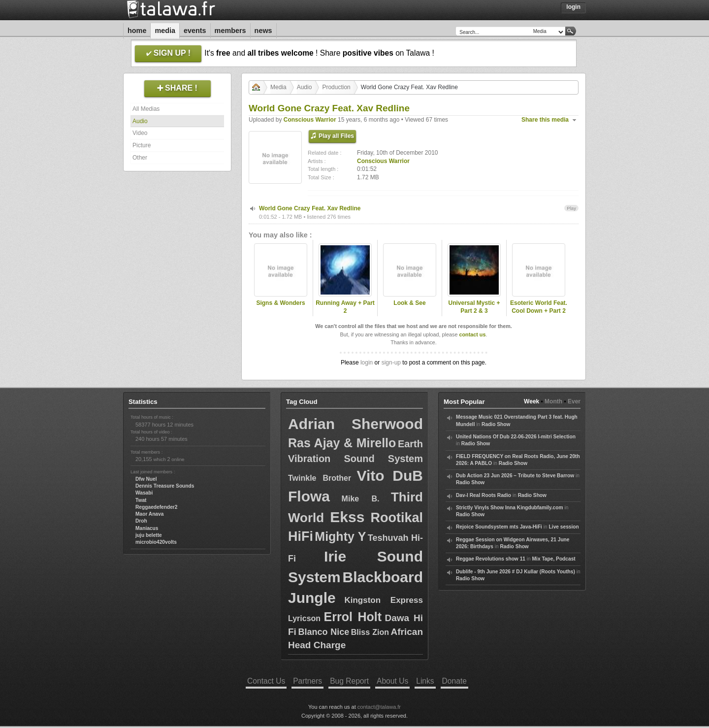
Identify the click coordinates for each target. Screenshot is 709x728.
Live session (564, 527)
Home (137, 31)
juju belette (149, 535)
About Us (392, 681)
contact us (472, 334)
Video (140, 133)
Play (571, 208)
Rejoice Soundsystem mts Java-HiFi (499, 527)
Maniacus (147, 528)
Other (140, 158)
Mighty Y (340, 536)
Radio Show (496, 424)
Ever (574, 401)
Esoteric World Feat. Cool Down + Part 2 (539, 307)
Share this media (545, 120)
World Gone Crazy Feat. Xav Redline (310, 208)
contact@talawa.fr (379, 707)
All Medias (146, 109)
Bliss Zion (370, 632)
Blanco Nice (323, 632)
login (367, 363)
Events (195, 31)
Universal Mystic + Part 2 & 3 (474, 307)
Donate (454, 681)
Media (165, 31)
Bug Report (349, 681)
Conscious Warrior (310, 120)
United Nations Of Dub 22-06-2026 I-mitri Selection (516, 437)
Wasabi (144, 493)
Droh (141, 521)
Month (553, 401)
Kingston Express (384, 600)
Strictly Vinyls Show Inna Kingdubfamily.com (510, 508)
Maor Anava (149, 514)
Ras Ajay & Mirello (342, 443)
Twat (141, 500)
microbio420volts (156, 542)
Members (230, 31)
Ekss (347, 517)
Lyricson (304, 618)
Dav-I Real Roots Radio (483, 495)
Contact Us (266, 681)
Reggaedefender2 (157, 507)
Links (425, 681)
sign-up (391, 363)
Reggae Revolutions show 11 (491, 559)
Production (336, 87)
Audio (140, 121)
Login (573, 7)
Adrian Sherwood (355, 424)
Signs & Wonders (280, 303)
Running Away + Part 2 (345, 307)
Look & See (409, 303)
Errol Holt (353, 617)
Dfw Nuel (146, 479)
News (263, 31)
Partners (307, 681)
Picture (142, 145)
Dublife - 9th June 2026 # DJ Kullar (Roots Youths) (516, 572)
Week (532, 401)
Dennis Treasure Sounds (165, 486)
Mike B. (361, 499)
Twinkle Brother (320, 478)
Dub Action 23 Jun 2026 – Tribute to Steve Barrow (515, 476)
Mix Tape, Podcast (554, 559)
